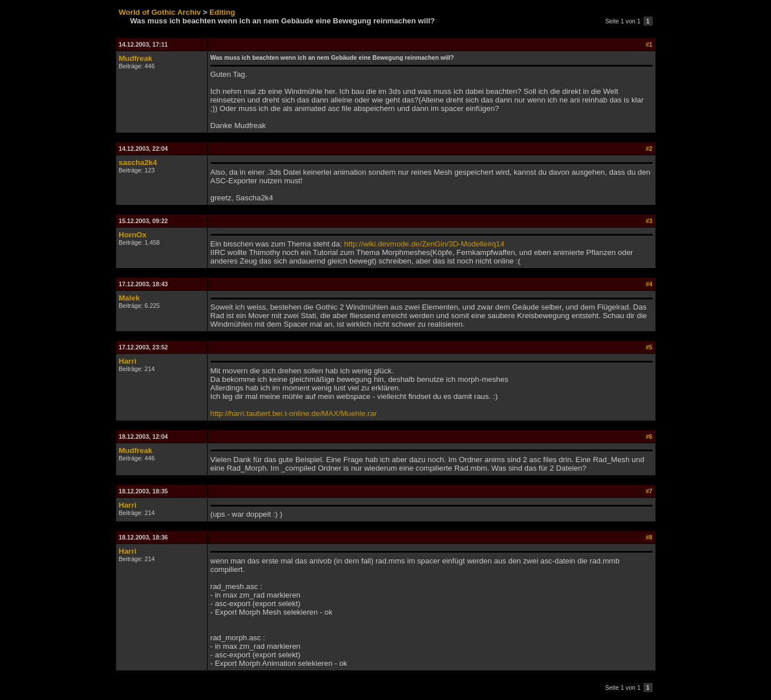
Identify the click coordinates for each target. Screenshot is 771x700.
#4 (649, 284)
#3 (649, 221)
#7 (649, 491)
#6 (649, 437)
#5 (649, 347)
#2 (649, 149)
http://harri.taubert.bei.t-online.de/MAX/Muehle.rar (294, 413)
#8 (649, 537)
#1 (649, 44)
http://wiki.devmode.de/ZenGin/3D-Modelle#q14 (424, 244)
